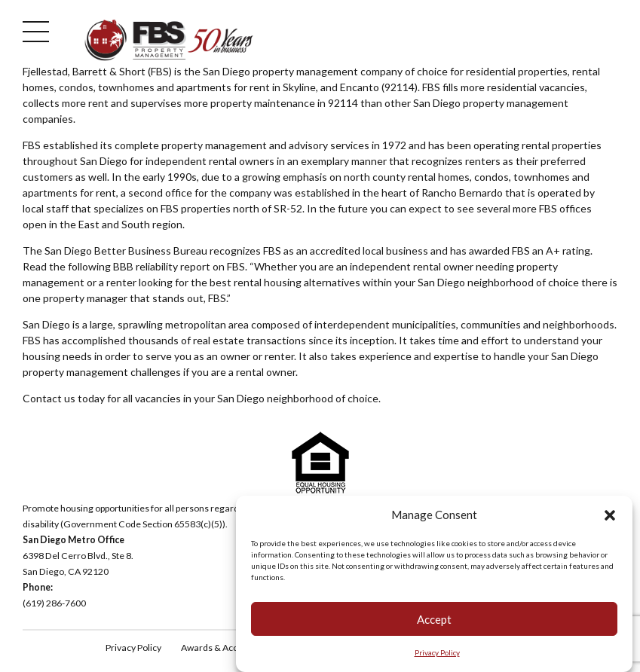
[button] (610, 516)
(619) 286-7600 (54, 603)
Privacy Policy (437, 653)
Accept (434, 620)
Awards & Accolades (223, 648)
